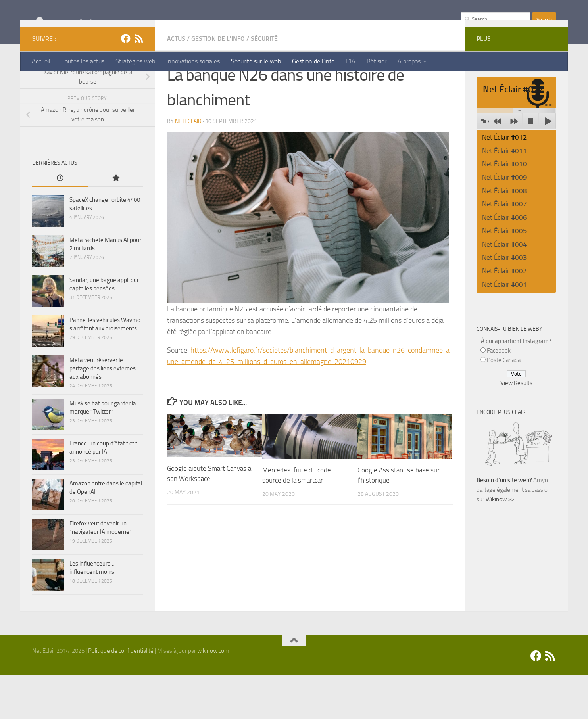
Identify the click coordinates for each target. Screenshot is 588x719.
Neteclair (188, 166)
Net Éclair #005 (504, 275)
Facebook (499, 395)
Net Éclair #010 (504, 208)
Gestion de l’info (313, 61)
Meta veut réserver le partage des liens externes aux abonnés (103, 413)
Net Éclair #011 (504, 195)
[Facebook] (126, 83)
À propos (409, 61)
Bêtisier (377, 61)
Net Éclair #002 (504, 315)
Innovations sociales (193, 61)
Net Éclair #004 (504, 289)
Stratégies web (135, 61)
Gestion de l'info (218, 83)
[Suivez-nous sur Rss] (138, 83)
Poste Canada (504, 405)
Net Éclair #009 (504, 222)
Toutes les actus (83, 61)
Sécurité (264, 83)
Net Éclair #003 (504, 302)
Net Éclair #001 (504, 329)
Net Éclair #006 (504, 262)
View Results (516, 428)
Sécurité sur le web (256, 61)
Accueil (41, 61)
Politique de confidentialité (121, 695)
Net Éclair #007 (504, 248)
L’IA (351, 61)
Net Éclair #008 (504, 235)
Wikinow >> (500, 544)
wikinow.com (213, 695)
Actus (176, 83)
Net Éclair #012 (504, 182)
